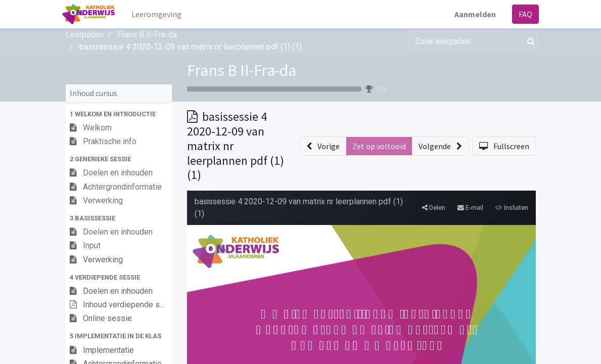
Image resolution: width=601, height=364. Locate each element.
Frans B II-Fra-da (242, 70)
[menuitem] (159, 14)
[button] (119, 114)
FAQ (522, 14)
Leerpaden (85, 35)
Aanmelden (472, 14)
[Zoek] (529, 41)
